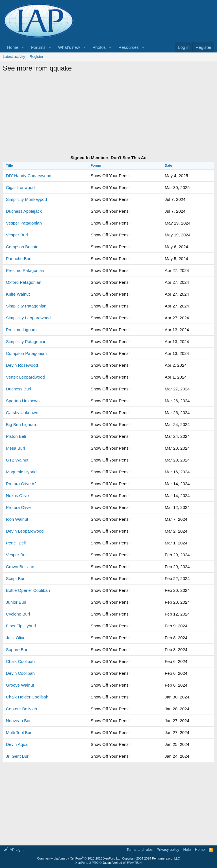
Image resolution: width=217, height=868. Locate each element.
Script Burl (16, 578)
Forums (38, 47)
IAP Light (14, 850)
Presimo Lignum (21, 330)
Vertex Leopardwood (25, 377)
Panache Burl (19, 259)
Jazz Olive (16, 638)
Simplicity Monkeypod (26, 199)
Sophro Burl (17, 650)
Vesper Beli (17, 555)
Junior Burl (16, 602)
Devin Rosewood (22, 365)
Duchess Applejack (24, 211)
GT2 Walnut (17, 460)
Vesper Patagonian (24, 223)
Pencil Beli (16, 543)
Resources (129, 47)
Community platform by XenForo (79, 858)
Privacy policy (168, 850)
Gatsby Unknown (22, 413)
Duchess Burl (19, 389)
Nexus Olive (17, 495)
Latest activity (14, 57)
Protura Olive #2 (21, 484)
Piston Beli (16, 436)
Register (36, 57)
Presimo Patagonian (25, 270)
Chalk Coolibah (20, 661)
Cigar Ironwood (20, 187)
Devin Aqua (17, 744)
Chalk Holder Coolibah (27, 697)
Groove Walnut (20, 685)
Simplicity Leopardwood (28, 318)
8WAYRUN (134, 863)
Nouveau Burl (19, 721)
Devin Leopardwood (25, 531)
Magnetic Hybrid (21, 472)
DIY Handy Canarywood (29, 176)
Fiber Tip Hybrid (21, 626)
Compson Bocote (22, 247)
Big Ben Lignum (21, 424)
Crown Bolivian (20, 567)
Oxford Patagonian (24, 282)
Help (187, 850)
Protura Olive (18, 507)
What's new (69, 47)
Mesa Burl (16, 448)
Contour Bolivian (21, 709)
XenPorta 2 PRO (87, 863)
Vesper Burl (17, 235)
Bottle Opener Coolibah (28, 590)
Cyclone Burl (18, 614)
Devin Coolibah (20, 673)
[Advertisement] (108, 115)
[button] (23, 47)
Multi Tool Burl (19, 732)
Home (13, 47)
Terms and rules (140, 850)
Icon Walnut (17, 519)
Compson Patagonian (26, 353)
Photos (99, 47)
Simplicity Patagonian (26, 306)
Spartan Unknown (23, 401)
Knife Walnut (18, 294)
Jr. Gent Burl (18, 756)
